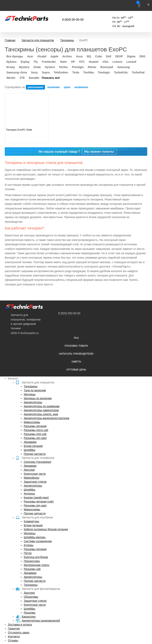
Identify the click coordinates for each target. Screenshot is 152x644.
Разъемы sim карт (35, 438)
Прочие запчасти (35, 454)
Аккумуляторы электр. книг (41, 414)
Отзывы (13, 640)
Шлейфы (29, 450)
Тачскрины (31, 386)
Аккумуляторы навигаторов (41, 410)
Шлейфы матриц (35, 537)
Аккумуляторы (33, 402)
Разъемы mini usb (35, 434)
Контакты (14, 636)
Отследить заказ (19, 632)
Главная (10, 40)
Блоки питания (33, 446)
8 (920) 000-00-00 (69, 313)
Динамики (30, 442)
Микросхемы (32, 422)
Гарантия (14, 629)
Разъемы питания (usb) (39, 502)
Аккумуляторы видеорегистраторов (47, 418)
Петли (28, 553)
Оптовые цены (76, 370)
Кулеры (29, 545)
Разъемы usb (32, 569)
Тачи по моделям (35, 390)
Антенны (29, 494)
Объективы (31, 597)
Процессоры (32, 561)
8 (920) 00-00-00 (73, 20)
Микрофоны (31, 478)
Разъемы (30, 613)
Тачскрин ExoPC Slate (19, 130)
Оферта (76, 362)
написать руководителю (76, 354)
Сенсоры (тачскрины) (38, 462)
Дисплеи (29, 470)
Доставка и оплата (20, 625)
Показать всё (51, 78)
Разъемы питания (35, 426)
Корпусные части (35, 474)
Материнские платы (37, 565)
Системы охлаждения (38, 541)
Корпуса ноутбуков (36, 557)
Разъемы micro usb (36, 430)
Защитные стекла (35, 482)
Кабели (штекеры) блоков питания (46, 529)
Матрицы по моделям (38, 398)
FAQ (76, 338)
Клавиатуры (31, 521)
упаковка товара (76, 346)
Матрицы (30, 394)
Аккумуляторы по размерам (42, 406)
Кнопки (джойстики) (36, 498)
